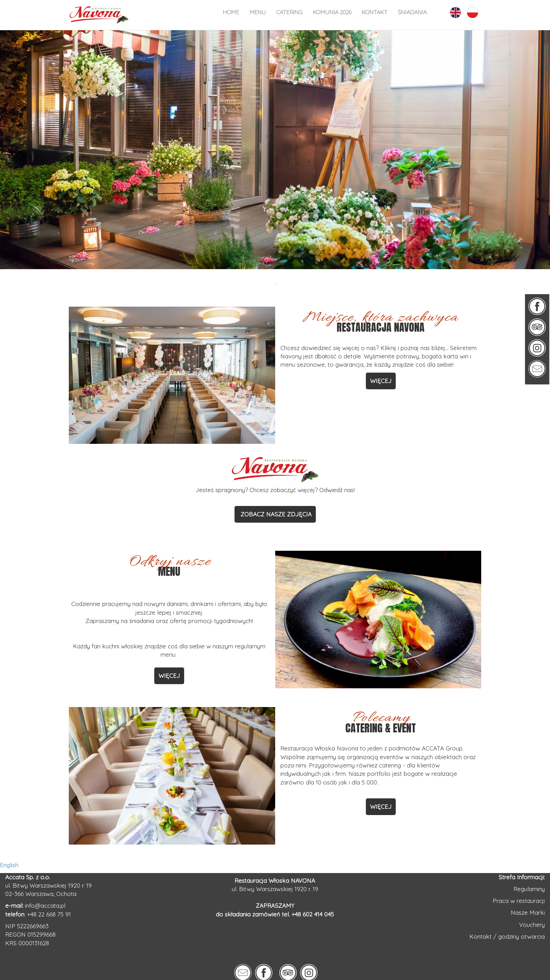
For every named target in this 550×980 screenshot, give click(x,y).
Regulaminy (529, 889)
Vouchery (532, 925)
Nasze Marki (528, 912)
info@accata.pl (45, 906)
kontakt (375, 12)
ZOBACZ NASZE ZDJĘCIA (275, 514)
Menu (258, 12)
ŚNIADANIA (412, 12)
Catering (289, 12)
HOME (231, 12)
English (9, 865)
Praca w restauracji (519, 901)
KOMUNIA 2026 (332, 12)
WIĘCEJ (381, 381)
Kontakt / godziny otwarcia (507, 936)
